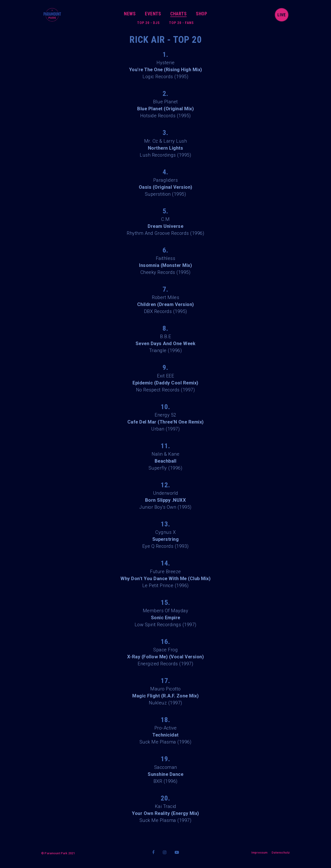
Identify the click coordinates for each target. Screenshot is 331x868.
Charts (178, 14)
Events (153, 14)
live (282, 15)
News (130, 14)
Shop (201, 14)
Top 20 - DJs (148, 23)
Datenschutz (281, 853)
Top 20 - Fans (181, 23)
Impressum (259, 853)
